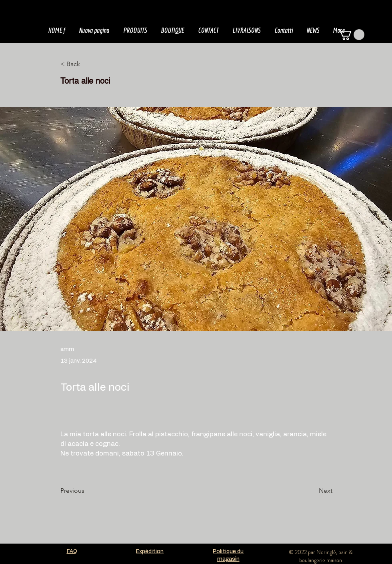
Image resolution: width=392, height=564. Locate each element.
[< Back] (87, 64)
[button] (351, 35)
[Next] (312, 491)
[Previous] (87, 491)
